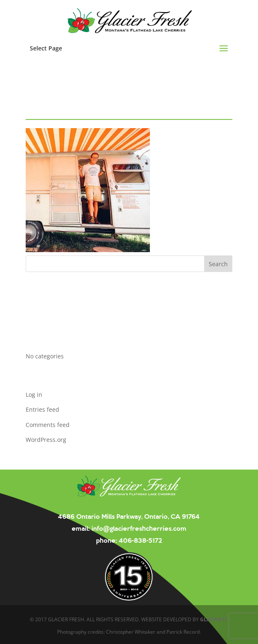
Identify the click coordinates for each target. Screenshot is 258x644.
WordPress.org (46, 440)
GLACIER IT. (214, 619)
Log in (34, 395)
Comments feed (48, 425)
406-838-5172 (140, 540)
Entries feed (42, 409)
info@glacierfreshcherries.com (138, 528)
